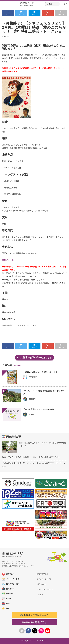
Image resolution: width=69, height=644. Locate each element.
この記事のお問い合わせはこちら (34, 358)
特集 (6, 608)
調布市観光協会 (42, 574)
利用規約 (40, 595)
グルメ (7, 599)
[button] (52, 4)
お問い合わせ (42, 584)
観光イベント (9, 589)
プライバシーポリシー (45, 589)
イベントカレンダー (12, 579)
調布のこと (8, 574)
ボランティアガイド (44, 579)
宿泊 (6, 604)
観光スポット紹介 (11, 584)
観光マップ (8, 594)
